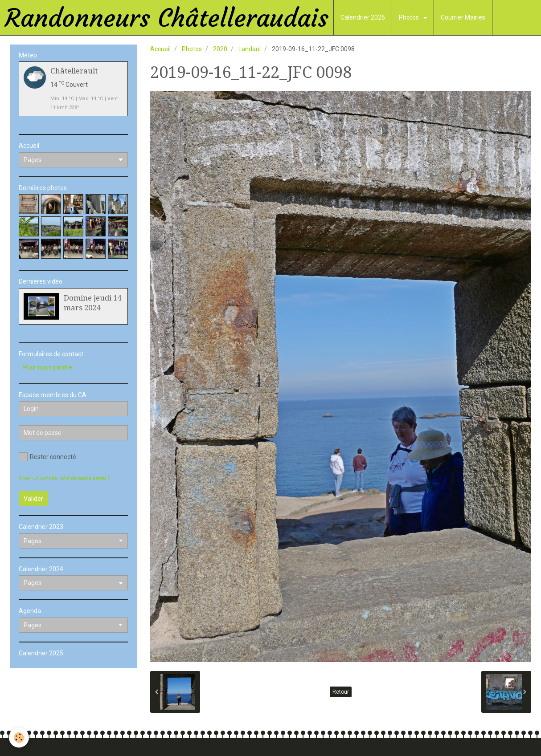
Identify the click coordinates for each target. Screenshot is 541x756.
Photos (410, 17)
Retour (341, 692)
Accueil (160, 49)
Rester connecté (47, 457)
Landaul (250, 49)
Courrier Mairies (463, 17)
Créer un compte (38, 478)
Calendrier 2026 (363, 17)
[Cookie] (19, 738)
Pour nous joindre (48, 367)
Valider (33, 499)
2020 (220, 49)
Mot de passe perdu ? (85, 478)
